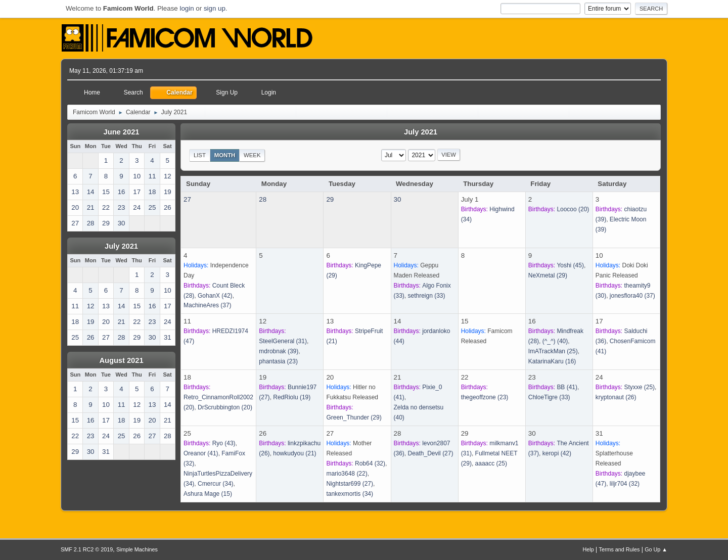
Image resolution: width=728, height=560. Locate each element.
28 (263, 199)
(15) (208, 494)
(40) (555, 341)
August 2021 (121, 360)
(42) (215, 296)
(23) (278, 361)
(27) (350, 484)
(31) (283, 341)
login (187, 8)
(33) (427, 296)
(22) (347, 474)
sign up (215, 8)
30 (398, 199)
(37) (208, 305)
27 (187, 199)
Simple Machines (137, 549)
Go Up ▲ (656, 549)
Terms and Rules (620, 549)
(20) (573, 209)
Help (588, 549)
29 (330, 199)
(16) (552, 361)
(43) (224, 443)
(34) (216, 484)
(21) (294, 453)
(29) (548, 275)
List (200, 155)
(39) (279, 351)
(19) (292, 397)
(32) (370, 463)
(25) (553, 351)
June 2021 (122, 132)
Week (252, 155)
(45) (570, 265)
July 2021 (121, 246)
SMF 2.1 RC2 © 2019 (87, 549)
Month (225, 155)
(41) (567, 387)
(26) (616, 397)
